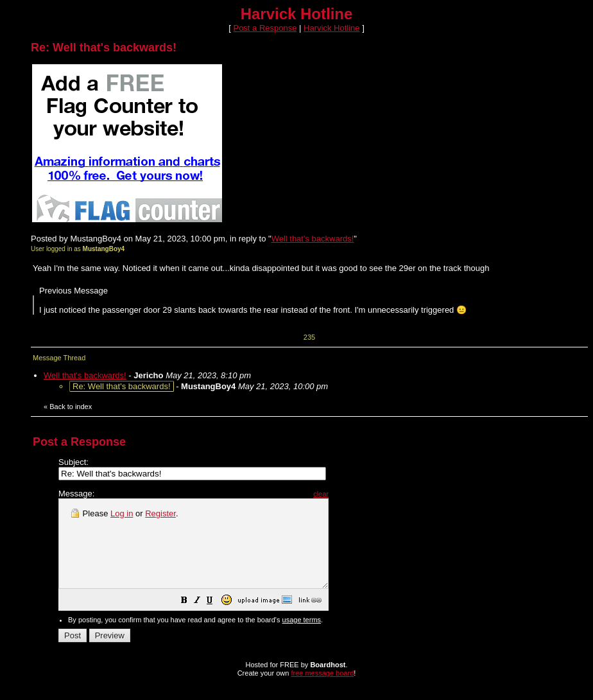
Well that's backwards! (313, 239)
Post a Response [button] (265, 28)
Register (160, 513)
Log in (122, 513)
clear (353, 494)
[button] (216, 619)
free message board (322, 690)
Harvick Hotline (331, 28)
